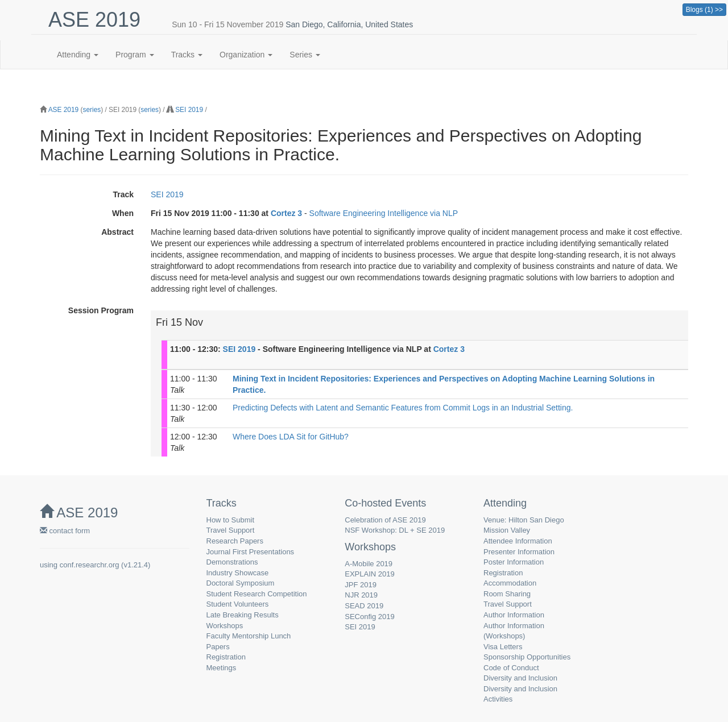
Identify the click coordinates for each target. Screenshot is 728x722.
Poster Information (514, 562)
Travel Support (231, 530)
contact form (65, 531)
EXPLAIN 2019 (369, 574)
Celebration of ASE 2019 (385, 520)
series (92, 110)
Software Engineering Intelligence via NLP (384, 213)
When (123, 213)
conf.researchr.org (90, 565)
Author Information (514, 615)
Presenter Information (519, 552)
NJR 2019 (361, 595)
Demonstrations (232, 562)
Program (135, 55)
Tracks (187, 55)
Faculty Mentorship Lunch (249, 636)
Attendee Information (518, 541)
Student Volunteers (238, 604)
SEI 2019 (189, 110)
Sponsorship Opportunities (527, 657)
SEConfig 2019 (369, 617)
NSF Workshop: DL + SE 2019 (395, 530)
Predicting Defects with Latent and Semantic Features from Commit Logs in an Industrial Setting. (403, 408)
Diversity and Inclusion (520, 678)
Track (123, 194)
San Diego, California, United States (349, 24)
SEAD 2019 (364, 606)
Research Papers (235, 541)
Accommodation (510, 583)
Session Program (101, 310)
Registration (226, 657)
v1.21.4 (136, 565)
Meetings (222, 668)
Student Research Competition (257, 594)
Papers (218, 647)
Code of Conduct (511, 668)
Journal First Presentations (251, 552)
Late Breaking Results (243, 615)
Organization (246, 55)
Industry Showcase (238, 573)
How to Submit (231, 520)
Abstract (117, 232)
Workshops (225, 626)
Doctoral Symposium (241, 583)
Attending (78, 55)
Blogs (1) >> (704, 10)
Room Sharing (507, 594)
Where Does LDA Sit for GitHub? (291, 437)
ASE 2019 (64, 110)
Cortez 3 (286, 213)
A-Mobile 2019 (369, 564)
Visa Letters (503, 647)
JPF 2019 (361, 585)
